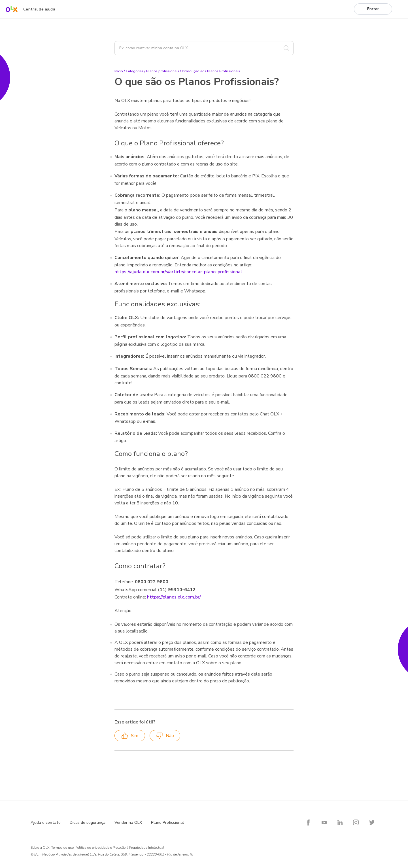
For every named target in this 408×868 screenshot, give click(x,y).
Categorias (135, 71)
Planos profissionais (163, 71)
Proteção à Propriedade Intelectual (139, 848)
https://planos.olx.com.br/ (174, 597)
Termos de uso (62, 848)
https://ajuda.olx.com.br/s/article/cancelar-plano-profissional (178, 272)
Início (119, 71)
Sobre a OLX (40, 848)
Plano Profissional (167, 823)
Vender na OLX (128, 823)
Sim (130, 736)
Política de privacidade (92, 848)
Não (165, 736)
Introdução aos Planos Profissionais (211, 71)
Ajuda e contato (46, 823)
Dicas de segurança (88, 823)
